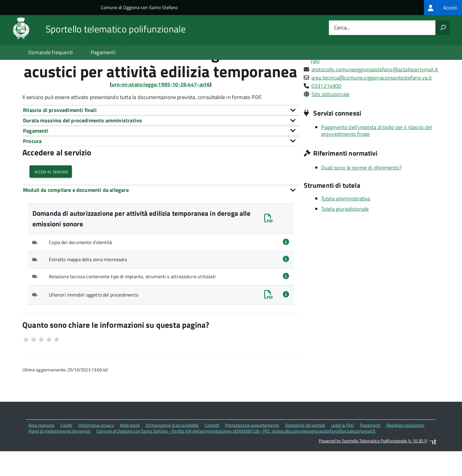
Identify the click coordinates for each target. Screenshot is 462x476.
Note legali (130, 451)
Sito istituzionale (330, 120)
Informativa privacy (96, 451)
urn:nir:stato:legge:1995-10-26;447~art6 (161, 110)
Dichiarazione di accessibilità (172, 451)
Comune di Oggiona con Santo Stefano (139, 7)
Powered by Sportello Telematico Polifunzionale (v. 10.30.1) (373, 467)
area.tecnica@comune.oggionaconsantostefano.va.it (372, 104)
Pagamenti (103, 52)
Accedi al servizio (51, 198)
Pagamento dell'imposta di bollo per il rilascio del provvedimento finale (377, 157)
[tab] (161, 136)
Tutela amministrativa (346, 224)
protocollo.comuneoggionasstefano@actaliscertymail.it (375, 95)
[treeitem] (443, 8)
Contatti (212, 451)
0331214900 (326, 112)
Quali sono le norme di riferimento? (361, 193)
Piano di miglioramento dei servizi (59, 457)
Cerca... (342, 28)
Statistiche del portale (305, 451)
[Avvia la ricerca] (443, 28)
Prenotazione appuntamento (252, 451)
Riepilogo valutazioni (405, 451)
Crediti (66, 451)
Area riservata (41, 451)
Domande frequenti (51, 52)
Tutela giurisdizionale (345, 235)
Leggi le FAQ (343, 451)
